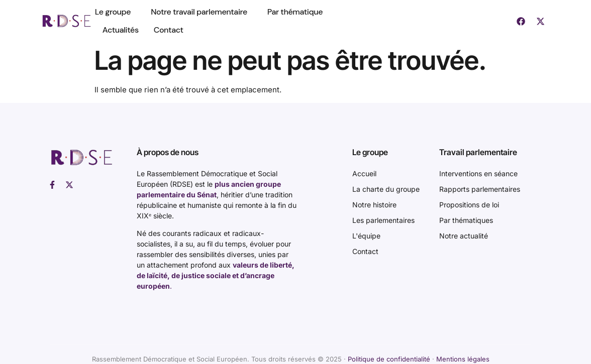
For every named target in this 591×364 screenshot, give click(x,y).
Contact (169, 30)
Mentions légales (463, 359)
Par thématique (295, 12)
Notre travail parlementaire (202, 12)
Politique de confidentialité (389, 359)
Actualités (121, 30)
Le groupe (115, 12)
